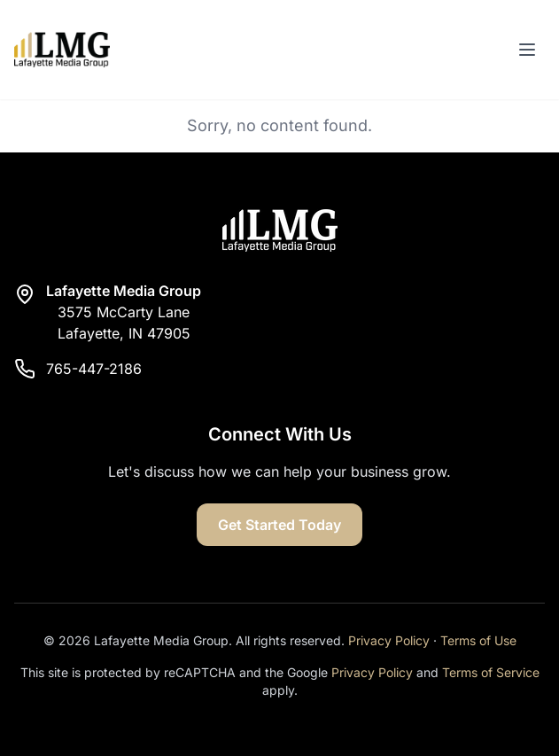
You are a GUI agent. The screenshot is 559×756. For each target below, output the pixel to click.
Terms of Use (478, 640)
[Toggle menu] (527, 50)
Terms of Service (491, 672)
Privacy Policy (389, 640)
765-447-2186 (94, 369)
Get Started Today (279, 525)
